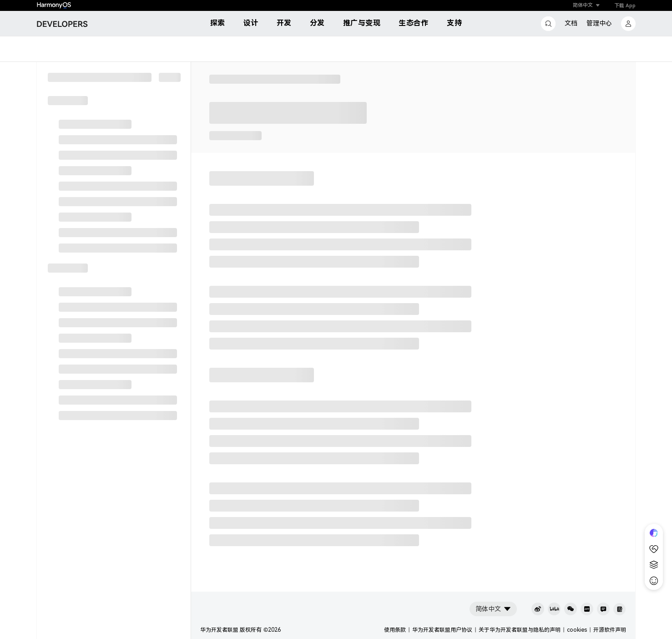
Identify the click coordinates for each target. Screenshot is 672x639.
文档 (571, 23)
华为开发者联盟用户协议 (442, 630)
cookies (577, 630)
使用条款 (395, 630)
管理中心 (599, 23)
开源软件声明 (610, 630)
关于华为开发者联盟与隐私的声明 (520, 630)
